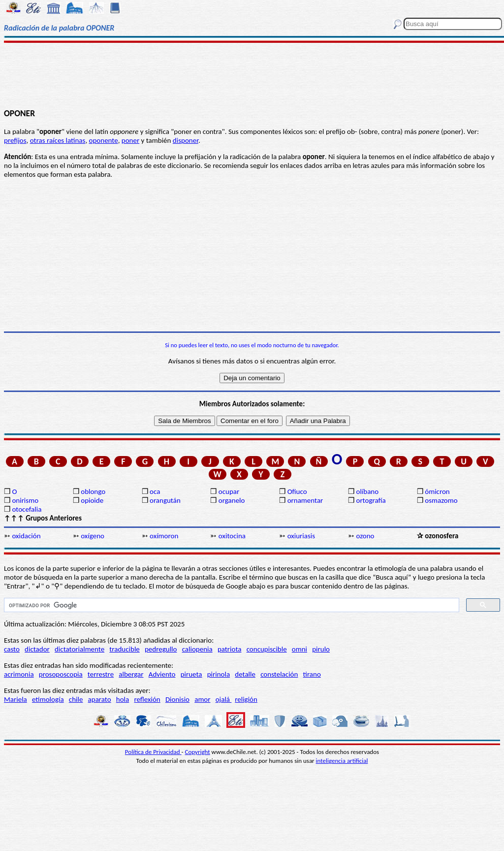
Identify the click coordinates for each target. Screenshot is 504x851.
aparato (100, 699)
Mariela (16, 699)
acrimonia (19, 674)
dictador (37, 649)
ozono (365, 536)
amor (202, 699)
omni (299, 649)
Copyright (198, 752)
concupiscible (267, 649)
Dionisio (177, 699)
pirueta (191, 674)
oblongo (93, 491)
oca (155, 491)
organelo (232, 500)
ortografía (371, 500)
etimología (48, 699)
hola (123, 699)
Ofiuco (297, 491)
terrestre (101, 674)
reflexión (147, 699)
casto (12, 649)
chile (76, 699)
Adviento (162, 674)
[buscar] (231, 605)
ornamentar (305, 500)
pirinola (219, 674)
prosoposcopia (61, 674)
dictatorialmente (79, 649)
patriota (230, 649)
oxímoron (164, 536)
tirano (312, 674)
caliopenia (197, 649)
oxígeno (93, 536)
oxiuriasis (301, 536)
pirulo (321, 649)
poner (130, 140)
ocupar (229, 491)
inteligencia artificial (342, 761)
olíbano (367, 491)
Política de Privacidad (153, 752)
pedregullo (161, 649)
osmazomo (441, 500)
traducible (124, 649)
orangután (165, 500)
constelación (279, 674)
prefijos (15, 140)
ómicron (437, 491)
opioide (92, 500)
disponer (186, 140)
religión (246, 699)
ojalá (224, 699)
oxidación (26, 536)
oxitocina (232, 536)
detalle (245, 674)
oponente (104, 140)
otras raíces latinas (58, 140)
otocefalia (27, 509)
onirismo (25, 500)
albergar (131, 674)
